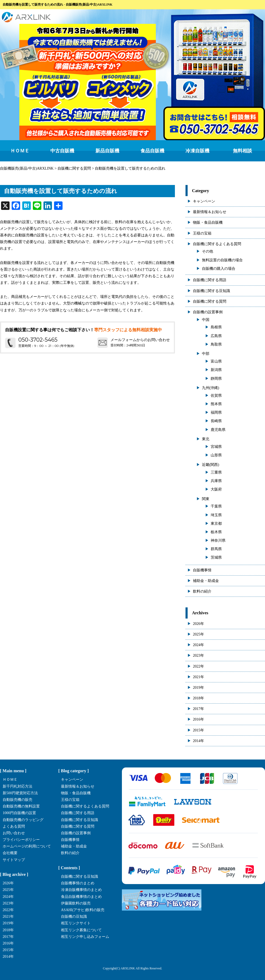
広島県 (216, 336)
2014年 (198, 741)
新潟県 (216, 370)
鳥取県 (216, 344)
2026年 (198, 624)
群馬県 (216, 549)
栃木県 (216, 532)
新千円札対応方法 (17, 786)
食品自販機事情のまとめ (81, 897)
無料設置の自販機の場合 (222, 260)
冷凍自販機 (197, 151)
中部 (206, 354)
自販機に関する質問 (210, 301)
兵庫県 (216, 481)
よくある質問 (14, 826)
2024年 (198, 645)
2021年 (198, 677)
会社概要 (10, 853)
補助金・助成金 (206, 581)
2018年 (198, 698)
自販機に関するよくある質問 (217, 244)
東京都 (216, 524)
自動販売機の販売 (17, 800)
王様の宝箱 (202, 233)
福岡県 (216, 412)
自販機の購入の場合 (219, 269)
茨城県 (216, 557)
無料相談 (242, 151)
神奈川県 (218, 540)
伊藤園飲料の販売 (76, 903)
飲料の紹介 (202, 591)
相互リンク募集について (81, 930)
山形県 (216, 455)
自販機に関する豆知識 (211, 291)
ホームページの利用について (27, 846)
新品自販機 (107, 151)
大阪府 (216, 489)
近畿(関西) (211, 465)
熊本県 (216, 404)
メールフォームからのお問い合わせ (140, 340)
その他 (207, 251)
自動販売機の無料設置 (21, 806)
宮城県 (216, 447)
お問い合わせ (14, 833)
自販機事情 (202, 570)
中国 (206, 320)
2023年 (198, 655)
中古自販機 (62, 151)
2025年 (198, 634)
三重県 (216, 472)
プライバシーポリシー (21, 840)
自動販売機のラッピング (23, 820)
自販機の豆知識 (74, 917)
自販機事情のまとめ (78, 883)
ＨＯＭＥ (20, 151)
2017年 (198, 709)
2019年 (198, 688)
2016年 (198, 719)
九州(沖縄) (211, 388)
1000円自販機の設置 (19, 813)
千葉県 (216, 506)
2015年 (198, 730)
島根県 (216, 327)
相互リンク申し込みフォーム (85, 937)
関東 (206, 499)
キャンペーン (204, 201)
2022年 (198, 666)
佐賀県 (216, 396)
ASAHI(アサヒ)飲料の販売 (83, 910)
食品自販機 (152, 151)
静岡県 (216, 379)
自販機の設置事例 (208, 312)
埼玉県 (216, 515)
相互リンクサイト (76, 923)
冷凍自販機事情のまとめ (81, 890)
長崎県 (216, 421)
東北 (206, 439)
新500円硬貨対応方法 (20, 793)
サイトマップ (14, 860)
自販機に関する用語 (210, 280)
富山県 (216, 361)
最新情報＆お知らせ (210, 212)
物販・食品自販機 (208, 222)
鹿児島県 (218, 430)
